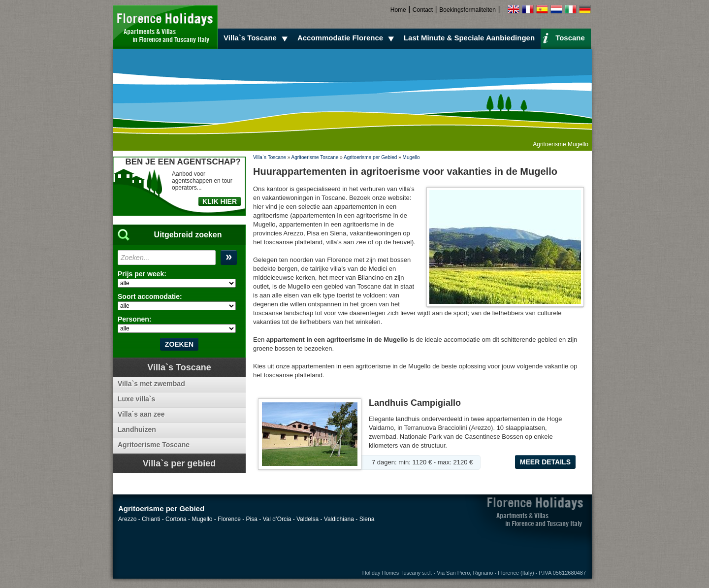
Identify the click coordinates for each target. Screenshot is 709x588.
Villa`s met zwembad (151, 384)
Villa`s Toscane (257, 38)
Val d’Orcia (277, 519)
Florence (229, 519)
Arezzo (127, 519)
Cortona (176, 519)
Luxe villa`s (136, 399)
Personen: (134, 319)
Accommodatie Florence (347, 38)
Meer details (545, 462)
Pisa (252, 519)
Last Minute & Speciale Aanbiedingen (469, 38)
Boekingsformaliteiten (467, 10)
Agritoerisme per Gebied (370, 157)
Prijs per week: (142, 274)
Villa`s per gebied (179, 463)
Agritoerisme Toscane (315, 157)
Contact (423, 10)
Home (398, 10)
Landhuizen (137, 429)
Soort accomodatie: (150, 296)
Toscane (564, 37)
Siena (367, 519)
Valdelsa (307, 519)
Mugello (411, 157)
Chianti (151, 519)
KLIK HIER (220, 201)
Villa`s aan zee (141, 414)
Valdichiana (339, 519)
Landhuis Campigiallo (415, 403)
